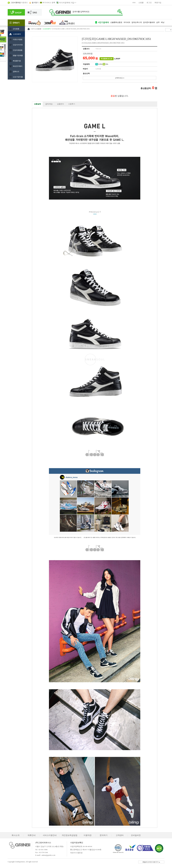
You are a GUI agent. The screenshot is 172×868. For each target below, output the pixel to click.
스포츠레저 (47, 29)
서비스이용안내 (50, 835)
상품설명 (37, 104)
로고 (60, 13)
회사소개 (16, 835)
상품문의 (60, 104)
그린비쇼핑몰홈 (36, 29)
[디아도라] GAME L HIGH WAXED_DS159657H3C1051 (71, 29)
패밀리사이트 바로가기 (151, 862)
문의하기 (104, 835)
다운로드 (19, 3)
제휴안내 (32, 835)
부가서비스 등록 (49, 3)
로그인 (149, 3)
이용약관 (88, 835)
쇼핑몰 (141, 3)
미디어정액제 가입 (67, 3)
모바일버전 (136, 835)
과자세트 (127, 22)
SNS (134, 3)
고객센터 (120, 835)
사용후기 (72, 104)
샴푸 (158, 22)
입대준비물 (147, 22)
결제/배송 (49, 104)
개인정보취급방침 (70, 835)
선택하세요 (120, 78)
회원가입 (158, 3)
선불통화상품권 (116, 22)
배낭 (163, 22)
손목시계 (138, 22)
